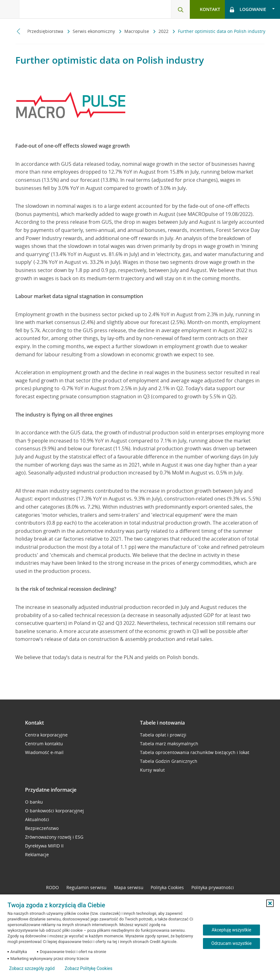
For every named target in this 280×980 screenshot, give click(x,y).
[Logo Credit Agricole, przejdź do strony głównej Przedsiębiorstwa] (52, 9)
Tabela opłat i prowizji (163, 735)
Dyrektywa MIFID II (44, 846)
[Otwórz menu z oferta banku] (10, 9)
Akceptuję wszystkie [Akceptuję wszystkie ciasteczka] (231, 930)
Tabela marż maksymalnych (169, 744)
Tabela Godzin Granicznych (169, 761)
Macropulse (137, 31)
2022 (164, 31)
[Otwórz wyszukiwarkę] (180, 9)
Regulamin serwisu (86, 887)
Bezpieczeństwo (42, 828)
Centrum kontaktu (44, 744)
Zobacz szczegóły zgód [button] (32, 968)
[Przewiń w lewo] (19, 31)
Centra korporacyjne (46, 735)
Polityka (167, 887)
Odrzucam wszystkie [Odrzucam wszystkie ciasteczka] (232, 943)
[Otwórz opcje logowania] (252, 9)
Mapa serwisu (129, 887)
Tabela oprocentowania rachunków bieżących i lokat (195, 752)
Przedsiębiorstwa (46, 31)
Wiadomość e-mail (44, 752)
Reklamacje (37, 854)
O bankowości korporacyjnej (54, 811)
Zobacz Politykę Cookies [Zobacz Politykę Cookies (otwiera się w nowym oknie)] (88, 968)
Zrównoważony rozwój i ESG (54, 837)
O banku (34, 802)
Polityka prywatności (213, 887)
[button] (270, 903)
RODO (52, 887)
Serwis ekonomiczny (94, 31)
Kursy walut (152, 770)
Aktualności (37, 819)
